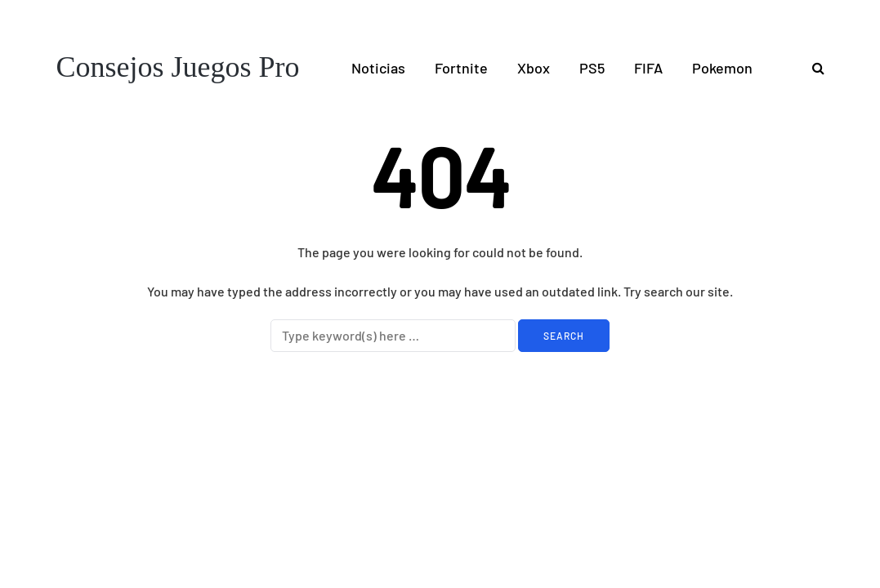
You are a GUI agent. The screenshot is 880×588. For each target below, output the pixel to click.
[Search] (393, 336)
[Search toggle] (812, 67)
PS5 (592, 68)
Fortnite (461, 68)
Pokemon (722, 68)
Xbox (534, 68)
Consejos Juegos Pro (178, 67)
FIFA (648, 68)
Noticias (378, 68)
